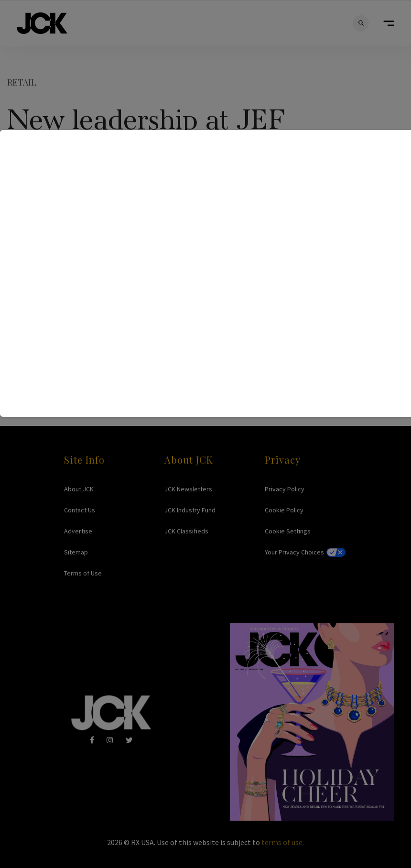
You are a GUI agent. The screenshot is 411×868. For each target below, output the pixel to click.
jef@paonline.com (238, 294)
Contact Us (80, 510)
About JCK (79, 489)
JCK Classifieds (186, 531)
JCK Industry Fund (190, 510)
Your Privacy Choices (294, 552)
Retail (22, 82)
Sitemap (76, 552)
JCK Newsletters (188, 489)
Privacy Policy (285, 489)
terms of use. (283, 842)
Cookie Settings (288, 531)
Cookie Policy (284, 510)
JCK (42, 23)
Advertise (78, 531)
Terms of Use (83, 573)
